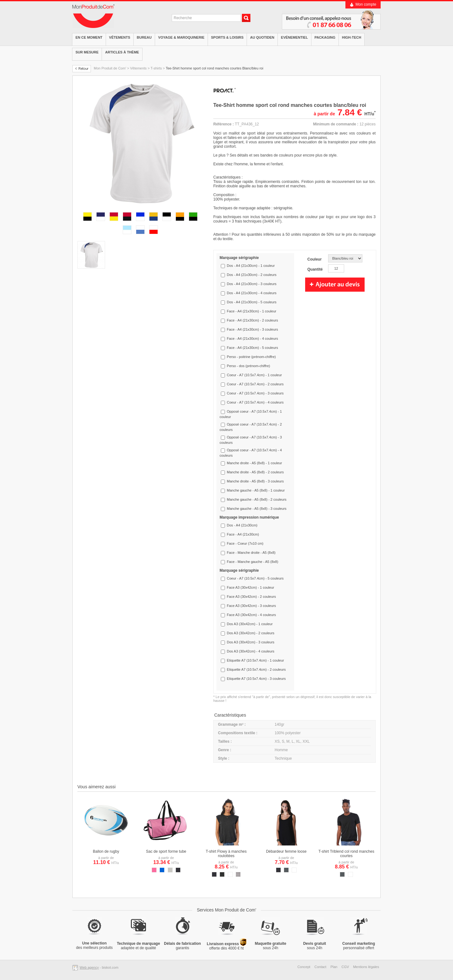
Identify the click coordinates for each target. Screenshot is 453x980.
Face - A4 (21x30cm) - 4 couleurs (252, 339)
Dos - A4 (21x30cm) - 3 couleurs (252, 284)
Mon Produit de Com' (110, 68)
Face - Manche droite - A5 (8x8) (251, 553)
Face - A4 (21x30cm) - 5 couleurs (252, 348)
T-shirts (156, 68)
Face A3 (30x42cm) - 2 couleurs (251, 597)
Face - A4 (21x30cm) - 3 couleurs (252, 329)
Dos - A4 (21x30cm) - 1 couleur (251, 266)
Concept (304, 967)
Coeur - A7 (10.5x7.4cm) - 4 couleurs (255, 402)
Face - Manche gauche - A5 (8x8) (252, 562)
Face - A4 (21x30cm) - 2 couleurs (252, 320)
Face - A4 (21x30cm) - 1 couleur (252, 311)
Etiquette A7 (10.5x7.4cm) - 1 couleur (255, 660)
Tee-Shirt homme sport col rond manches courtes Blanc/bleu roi (215, 68)
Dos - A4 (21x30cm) (242, 525)
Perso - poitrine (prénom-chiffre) (251, 357)
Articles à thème (122, 52)
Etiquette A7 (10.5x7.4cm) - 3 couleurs (256, 679)
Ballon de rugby (106, 851)
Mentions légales (366, 967)
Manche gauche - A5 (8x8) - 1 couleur (256, 490)
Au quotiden (262, 37)
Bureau (144, 37)
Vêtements (120, 37)
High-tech (352, 37)
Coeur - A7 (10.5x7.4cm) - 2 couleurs (255, 384)
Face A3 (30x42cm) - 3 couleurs (251, 606)
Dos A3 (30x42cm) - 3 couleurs (251, 642)
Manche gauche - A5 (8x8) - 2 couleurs (257, 499)
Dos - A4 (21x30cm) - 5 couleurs (252, 302)
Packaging (325, 37)
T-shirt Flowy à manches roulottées (226, 854)
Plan (334, 967)
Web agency (89, 967)
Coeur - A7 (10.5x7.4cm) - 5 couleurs (255, 578)
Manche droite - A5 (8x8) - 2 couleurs (255, 472)
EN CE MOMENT (89, 37)
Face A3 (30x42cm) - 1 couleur (250, 587)
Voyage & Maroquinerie (181, 37)
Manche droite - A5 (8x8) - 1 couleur (254, 463)
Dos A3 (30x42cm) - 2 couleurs (251, 633)
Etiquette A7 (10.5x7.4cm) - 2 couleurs (256, 669)
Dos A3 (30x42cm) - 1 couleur (250, 624)
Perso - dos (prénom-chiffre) (248, 366)
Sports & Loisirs (227, 37)
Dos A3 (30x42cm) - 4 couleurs (251, 651)
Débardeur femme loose (286, 851)
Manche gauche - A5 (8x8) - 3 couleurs (257, 509)
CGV (345, 967)
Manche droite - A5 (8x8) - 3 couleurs (255, 481)
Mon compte (366, 4)
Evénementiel (294, 37)
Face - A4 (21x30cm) (243, 534)
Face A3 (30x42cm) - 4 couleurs (251, 615)
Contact (320, 967)
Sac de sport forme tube (166, 851)
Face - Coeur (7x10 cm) (245, 543)
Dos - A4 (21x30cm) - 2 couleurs (252, 275)
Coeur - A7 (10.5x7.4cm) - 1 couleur (254, 375)
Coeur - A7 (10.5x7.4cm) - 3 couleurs (255, 393)
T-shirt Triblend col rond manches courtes (346, 854)
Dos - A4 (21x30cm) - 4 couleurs (252, 293)
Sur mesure (87, 52)
